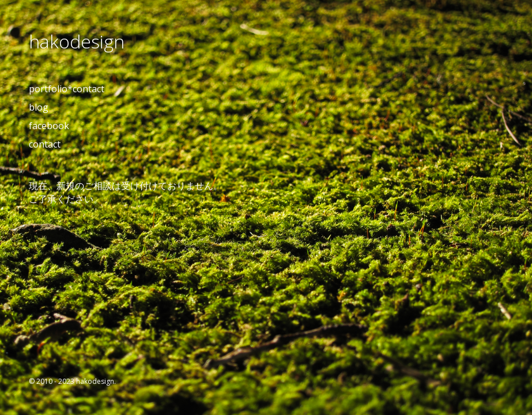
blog (39, 107)
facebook (49, 126)
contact (45, 144)
